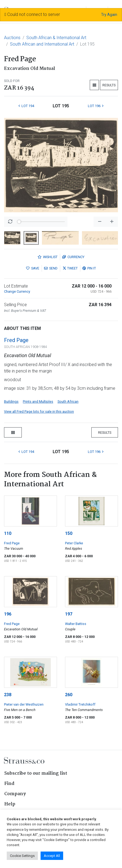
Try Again (109, 15)
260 (69, 695)
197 (69, 614)
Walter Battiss (76, 624)
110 (8, 533)
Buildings (11, 401)
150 (69, 533)
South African (68, 401)
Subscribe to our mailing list (36, 773)
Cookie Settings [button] (22, 856)
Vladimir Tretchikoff (80, 704)
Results (109, 85)
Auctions (12, 38)
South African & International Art (56, 38)
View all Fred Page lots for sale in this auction (39, 411)
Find (9, 784)
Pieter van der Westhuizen (24, 704)
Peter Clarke (74, 543)
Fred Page (16, 340)
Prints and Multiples (38, 401)
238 (8, 695)
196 (8, 614)
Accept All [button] (52, 856)
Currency (73, 257)
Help (10, 804)
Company (15, 794)
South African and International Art (42, 44)
